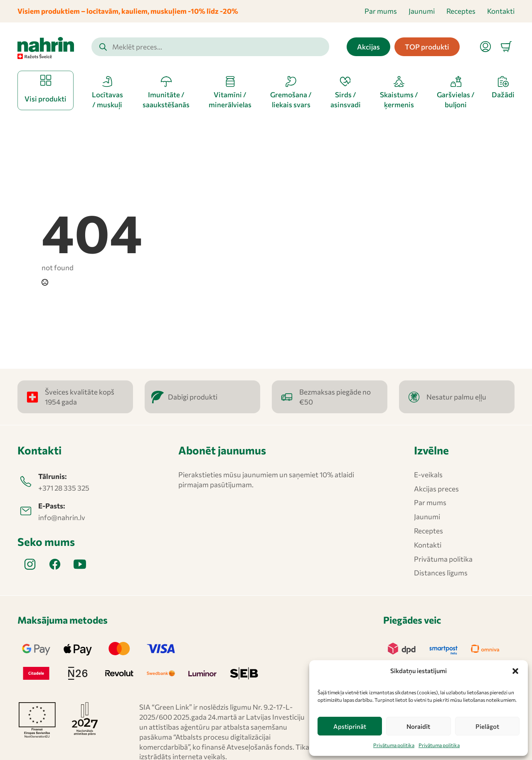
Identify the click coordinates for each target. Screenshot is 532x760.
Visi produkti (46, 99)
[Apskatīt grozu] (506, 47)
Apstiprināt (350, 726)
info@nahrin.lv (62, 517)
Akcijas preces (436, 489)
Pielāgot (487, 726)
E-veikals (428, 475)
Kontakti (501, 11)
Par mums (381, 11)
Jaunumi (422, 11)
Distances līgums (441, 573)
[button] (515, 671)
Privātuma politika (394, 745)
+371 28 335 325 (64, 488)
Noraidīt (418, 726)
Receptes (461, 11)
